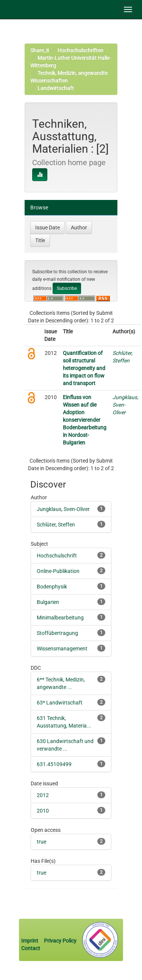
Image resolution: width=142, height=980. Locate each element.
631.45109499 (54, 764)
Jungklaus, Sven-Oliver (63, 509)
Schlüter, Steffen (56, 525)
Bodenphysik (52, 587)
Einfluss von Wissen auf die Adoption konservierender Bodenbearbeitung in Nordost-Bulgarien (85, 420)
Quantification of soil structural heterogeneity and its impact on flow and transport (84, 368)
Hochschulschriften (80, 50)
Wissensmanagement (62, 649)
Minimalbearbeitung (60, 618)
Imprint (30, 941)
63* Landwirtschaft (60, 703)
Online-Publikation (58, 571)
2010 (43, 811)
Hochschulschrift (57, 556)
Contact (31, 948)
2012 (43, 795)
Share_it (40, 50)
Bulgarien (48, 602)
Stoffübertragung (57, 633)
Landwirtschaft (56, 88)
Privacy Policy (60, 941)
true (41, 842)
